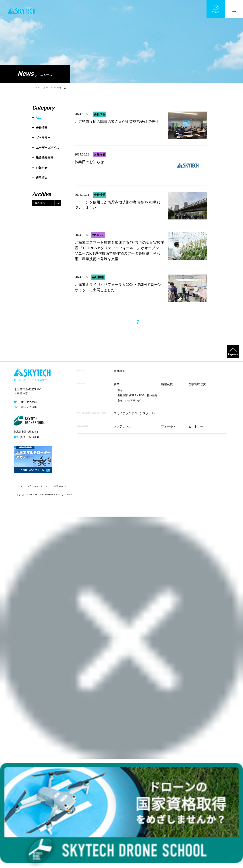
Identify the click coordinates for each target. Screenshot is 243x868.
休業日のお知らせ (89, 162)
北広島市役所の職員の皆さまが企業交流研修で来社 (117, 122)
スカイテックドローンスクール (134, 413)
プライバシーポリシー (38, 486)
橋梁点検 (167, 384)
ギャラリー (43, 138)
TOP (34, 88)
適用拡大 (42, 178)
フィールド (168, 426)
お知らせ (42, 168)
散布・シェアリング (129, 400)
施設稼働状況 (45, 158)
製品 (120, 390)
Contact (216, 12)
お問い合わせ (60, 486)
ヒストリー (196, 426)
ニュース (45, 88)
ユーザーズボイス (47, 148)
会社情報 (42, 128)
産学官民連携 (197, 384)
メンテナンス (122, 426)
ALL (39, 118)
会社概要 (119, 371)
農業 (117, 384)
